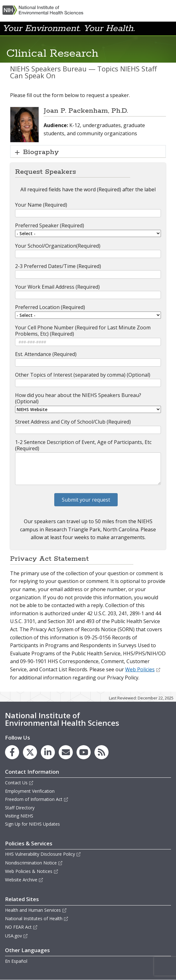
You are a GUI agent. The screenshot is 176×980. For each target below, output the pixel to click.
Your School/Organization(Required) (58, 246)
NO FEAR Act (21, 927)
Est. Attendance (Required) (46, 354)
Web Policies (143, 669)
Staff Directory (20, 808)
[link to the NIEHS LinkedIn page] (48, 752)
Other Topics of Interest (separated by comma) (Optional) (83, 375)
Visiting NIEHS (19, 816)
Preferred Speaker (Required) (50, 225)
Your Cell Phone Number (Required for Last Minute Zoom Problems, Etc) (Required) (83, 331)
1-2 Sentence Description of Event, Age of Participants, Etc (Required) (83, 445)
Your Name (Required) (41, 205)
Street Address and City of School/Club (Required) (73, 422)
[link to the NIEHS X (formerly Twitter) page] (30, 752)
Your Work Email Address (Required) (57, 287)
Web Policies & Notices (32, 871)
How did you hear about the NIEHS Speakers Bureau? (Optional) (78, 398)
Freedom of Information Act (37, 799)
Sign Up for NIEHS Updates (32, 824)
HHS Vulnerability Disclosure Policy (43, 854)
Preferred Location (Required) (50, 307)
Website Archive (24, 880)
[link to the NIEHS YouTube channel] (84, 752)
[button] (158, 28)
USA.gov (16, 936)
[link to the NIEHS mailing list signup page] (66, 752)
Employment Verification (30, 791)
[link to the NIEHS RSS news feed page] (101, 752)
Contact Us (19, 783)
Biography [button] (41, 152)
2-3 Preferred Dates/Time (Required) (58, 266)
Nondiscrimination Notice (34, 863)
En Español (16, 961)
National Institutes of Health (37, 918)
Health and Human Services (36, 910)
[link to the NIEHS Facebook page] (12, 752)
